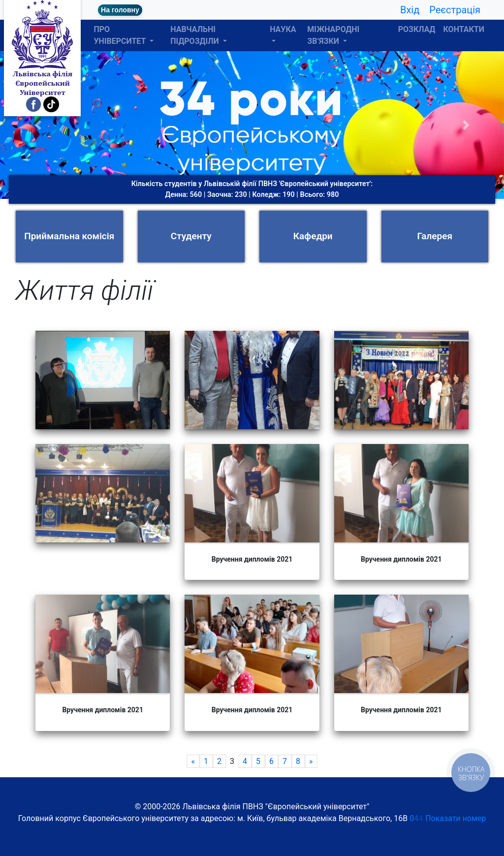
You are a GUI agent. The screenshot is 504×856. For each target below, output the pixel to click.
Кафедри (313, 236)
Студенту (191, 236)
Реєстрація (455, 10)
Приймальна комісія (69, 236)
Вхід (410, 10)
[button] (38, 125)
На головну (120, 10)
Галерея (435, 236)
